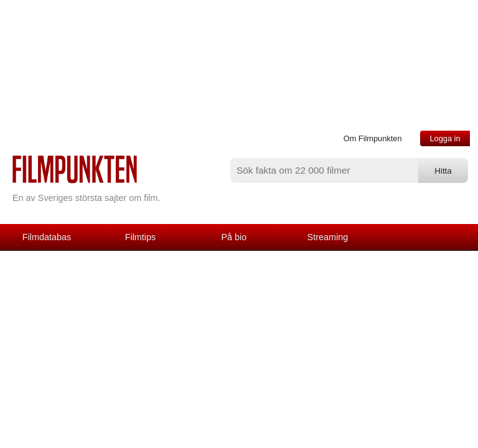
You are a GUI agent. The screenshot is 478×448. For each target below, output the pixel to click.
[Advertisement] (239, 344)
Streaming (328, 237)
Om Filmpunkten (373, 138)
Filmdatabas (47, 237)
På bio (234, 237)
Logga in (445, 138)
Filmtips (141, 237)
